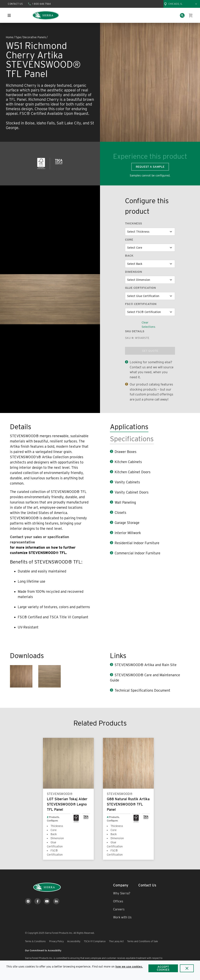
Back (129, 256)
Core (129, 240)
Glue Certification (140, 288)
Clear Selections (148, 325)
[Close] (187, 968)
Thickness (133, 223)
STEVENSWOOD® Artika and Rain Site (146, 665)
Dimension (133, 272)
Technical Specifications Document (142, 690)
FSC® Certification (141, 304)
